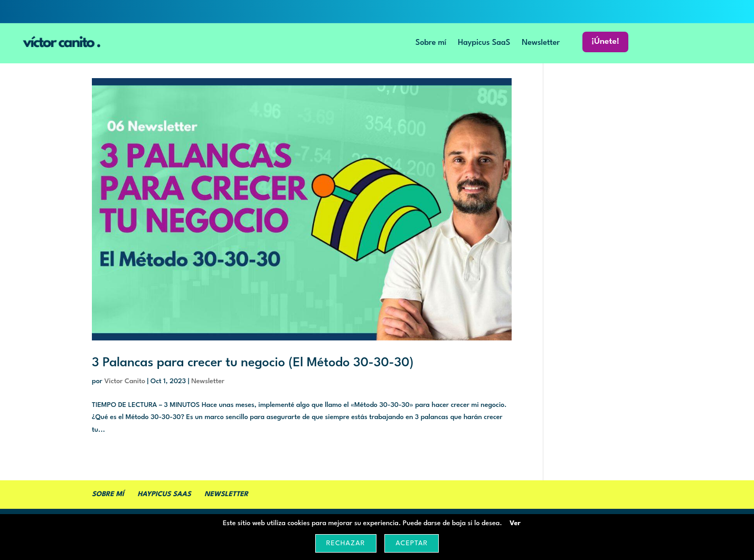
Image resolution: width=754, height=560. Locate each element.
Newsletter (541, 45)
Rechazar (346, 543)
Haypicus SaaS (484, 45)
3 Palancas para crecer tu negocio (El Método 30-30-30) (253, 363)
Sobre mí (431, 45)
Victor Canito (125, 381)
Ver (515, 523)
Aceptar (412, 543)
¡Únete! (605, 43)
